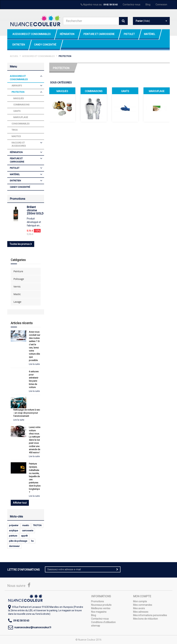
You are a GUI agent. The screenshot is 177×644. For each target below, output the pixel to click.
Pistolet (129, 34)
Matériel (150, 34)
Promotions (18, 199)
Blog (148, 4)
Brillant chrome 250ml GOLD (35, 210)
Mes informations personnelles (150, 615)
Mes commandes (143, 605)
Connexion (161, 4)
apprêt (24, 536)
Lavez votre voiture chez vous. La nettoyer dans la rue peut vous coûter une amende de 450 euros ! (35, 440)
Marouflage (157, 91)
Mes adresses (141, 612)
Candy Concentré (45, 45)
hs (32, 541)
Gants (125, 91)
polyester (14, 525)
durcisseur (14, 546)
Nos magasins (99, 612)
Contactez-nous (132, 4)
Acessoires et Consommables (32, 34)
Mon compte (140, 601)
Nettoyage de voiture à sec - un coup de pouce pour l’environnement (27, 413)
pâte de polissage (18, 541)
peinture (13, 536)
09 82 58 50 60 (110, 5)
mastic (26, 525)
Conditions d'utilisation (103, 622)
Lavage (17, 302)
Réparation (67, 34)
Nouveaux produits (101, 605)
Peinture (18, 271)
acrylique (13, 531)
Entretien (19, 45)
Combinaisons (94, 91)
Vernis (17, 287)
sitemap (96, 626)
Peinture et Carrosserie (99, 34)
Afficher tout (20, 503)
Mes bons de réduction (145, 619)
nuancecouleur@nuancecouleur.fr (33, 627)
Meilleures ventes (101, 608)
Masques (62, 91)
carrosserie (28, 531)
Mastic (17, 294)
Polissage (19, 279)
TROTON (37, 525)
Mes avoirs (139, 608)
